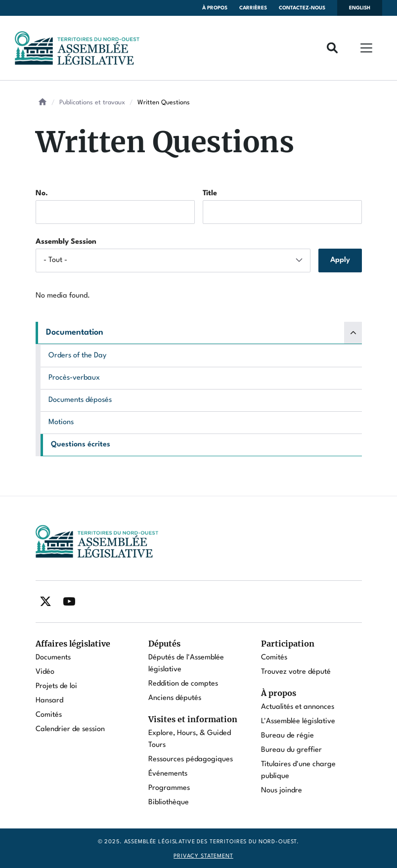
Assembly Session (66, 242)
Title (210, 194)
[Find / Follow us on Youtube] (69, 602)
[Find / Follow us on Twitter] (45, 602)
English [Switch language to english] (360, 8)
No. (42, 194)
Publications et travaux (92, 103)
